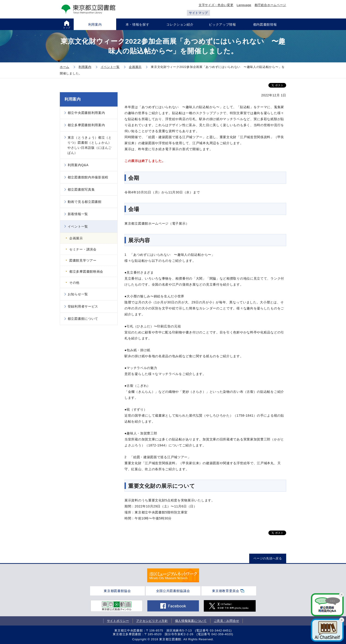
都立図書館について (83, 319)
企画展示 (76, 238)
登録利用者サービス (83, 306)
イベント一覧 (78, 226)
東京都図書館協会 (117, 591)
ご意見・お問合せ (227, 621)
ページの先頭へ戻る (268, 558)
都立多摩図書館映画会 (86, 272)
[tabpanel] (173, 575)
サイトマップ (198, 13)
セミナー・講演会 (83, 249)
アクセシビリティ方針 (152, 621)
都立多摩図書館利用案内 (86, 125)
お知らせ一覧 (78, 294)
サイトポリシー (118, 621)
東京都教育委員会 (226, 591)
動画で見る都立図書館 (85, 202)
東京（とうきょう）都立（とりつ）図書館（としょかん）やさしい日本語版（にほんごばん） (90, 145)
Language (244, 5)
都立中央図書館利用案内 (86, 113)
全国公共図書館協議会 (173, 591)
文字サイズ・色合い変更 (216, 5)
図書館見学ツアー (83, 260)
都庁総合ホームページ (270, 5)
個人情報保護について (191, 621)
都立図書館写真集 (81, 189)
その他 (74, 283)
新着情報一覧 (78, 214)
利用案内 (73, 99)
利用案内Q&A (78, 165)
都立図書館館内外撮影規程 (88, 177)
